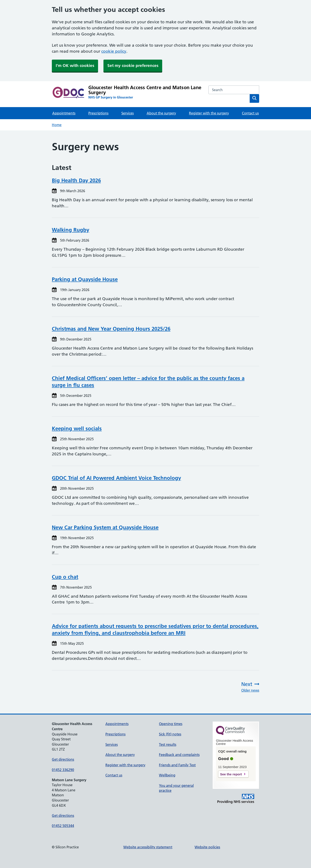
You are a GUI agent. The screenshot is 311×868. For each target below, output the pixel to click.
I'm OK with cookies (75, 66)
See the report (231, 774)
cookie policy (114, 51)
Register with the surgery (209, 113)
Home (57, 125)
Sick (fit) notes (170, 734)
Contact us (250, 113)
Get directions (63, 759)
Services (128, 113)
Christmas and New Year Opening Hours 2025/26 (111, 329)
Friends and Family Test (177, 765)
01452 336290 (63, 770)
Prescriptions (98, 113)
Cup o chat (65, 577)
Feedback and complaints (179, 755)
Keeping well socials (77, 428)
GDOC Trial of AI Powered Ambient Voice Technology (116, 478)
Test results (168, 744)
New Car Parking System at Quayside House (105, 527)
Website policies (207, 847)
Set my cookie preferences (133, 66)
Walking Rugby (71, 230)
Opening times (171, 724)
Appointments (64, 113)
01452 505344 (63, 826)
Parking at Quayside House (85, 279)
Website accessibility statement (148, 847)
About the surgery (161, 113)
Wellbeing (167, 775)
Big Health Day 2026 (76, 180)
